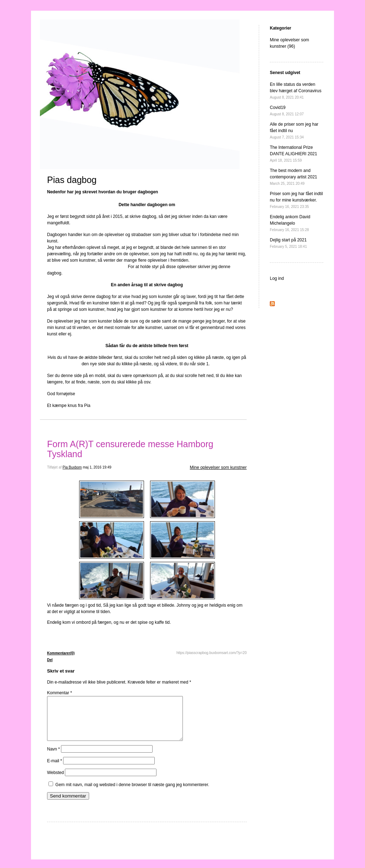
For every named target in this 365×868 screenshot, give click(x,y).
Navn (53, 758)
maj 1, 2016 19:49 (97, 467)
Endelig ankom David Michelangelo (290, 223)
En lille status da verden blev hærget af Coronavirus (296, 91)
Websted (55, 781)
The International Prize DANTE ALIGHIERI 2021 (294, 154)
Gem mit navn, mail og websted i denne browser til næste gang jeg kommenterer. (132, 793)
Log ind (277, 278)
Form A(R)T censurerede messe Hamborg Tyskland (130, 449)
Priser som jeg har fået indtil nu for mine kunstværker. (296, 200)
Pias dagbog (72, 180)
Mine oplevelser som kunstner (218, 467)
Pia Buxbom (72, 467)
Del (50, 660)
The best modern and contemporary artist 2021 (294, 177)
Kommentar (60, 693)
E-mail (55, 769)
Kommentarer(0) (61, 653)
